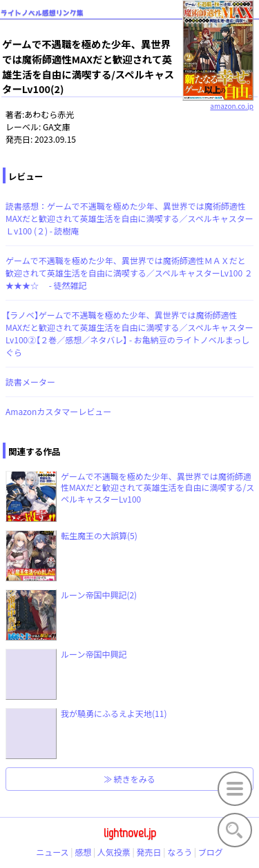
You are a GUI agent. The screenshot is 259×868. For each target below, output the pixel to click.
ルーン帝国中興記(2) (99, 595)
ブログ (211, 852)
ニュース (52, 852)
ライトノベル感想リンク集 (42, 13)
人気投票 (114, 852)
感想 (83, 852)
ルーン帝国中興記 (94, 654)
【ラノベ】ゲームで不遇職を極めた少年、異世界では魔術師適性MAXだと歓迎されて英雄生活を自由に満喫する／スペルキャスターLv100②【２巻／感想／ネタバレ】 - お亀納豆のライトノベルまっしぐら (129, 333)
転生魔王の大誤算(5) (99, 535)
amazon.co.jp (218, 101)
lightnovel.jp (130, 833)
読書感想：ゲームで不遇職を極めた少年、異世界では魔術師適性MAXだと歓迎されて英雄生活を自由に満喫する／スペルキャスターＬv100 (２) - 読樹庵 (129, 218)
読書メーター (30, 382)
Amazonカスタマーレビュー (58, 411)
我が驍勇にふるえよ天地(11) (114, 713)
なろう (180, 852)
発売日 (149, 852)
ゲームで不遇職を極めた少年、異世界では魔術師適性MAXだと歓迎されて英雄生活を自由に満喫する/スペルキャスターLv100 (157, 488)
